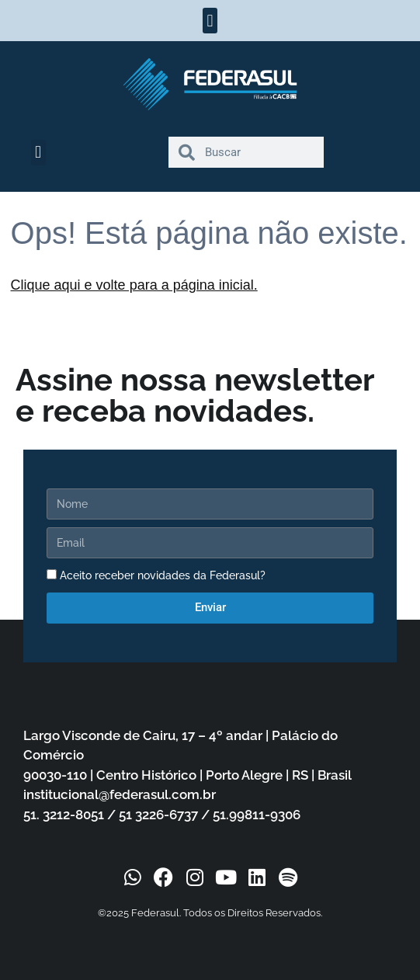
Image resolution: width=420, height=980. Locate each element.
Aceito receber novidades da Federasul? (163, 575)
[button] (210, 21)
